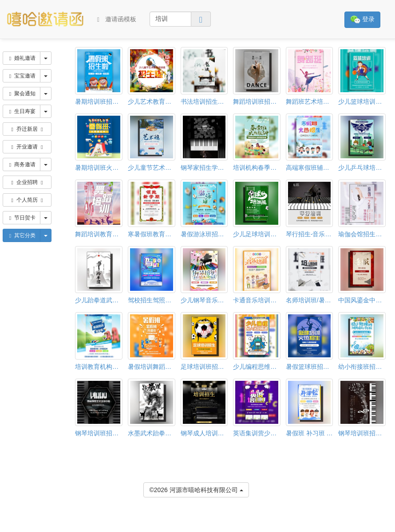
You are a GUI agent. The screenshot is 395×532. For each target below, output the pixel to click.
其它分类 (22, 235)
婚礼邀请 (22, 58)
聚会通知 (22, 94)
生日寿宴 (22, 111)
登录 (362, 20)
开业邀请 (27, 147)
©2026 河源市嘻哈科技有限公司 (196, 489)
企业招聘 (27, 182)
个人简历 (27, 200)
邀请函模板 (117, 19)
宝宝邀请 (22, 76)
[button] (6, 528)
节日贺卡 (22, 218)
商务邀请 (22, 164)
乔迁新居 (27, 129)
